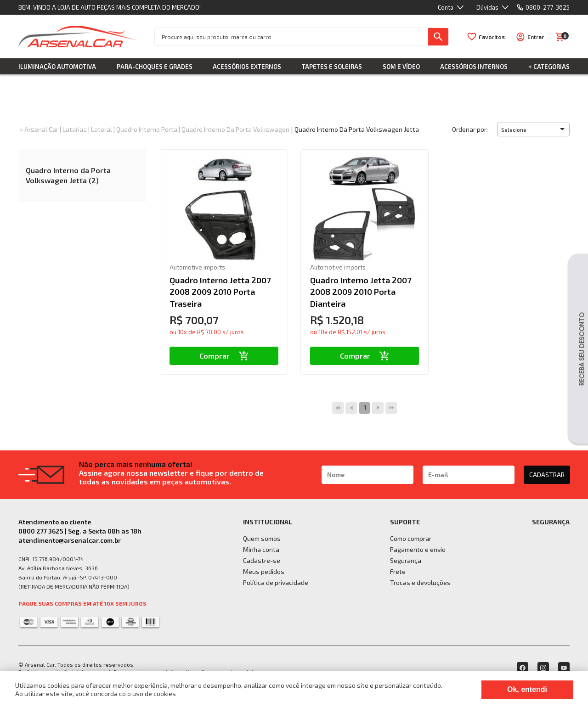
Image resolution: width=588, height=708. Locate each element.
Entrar (536, 37)
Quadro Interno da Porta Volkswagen (235, 129)
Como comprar (411, 538)
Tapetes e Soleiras (332, 67)
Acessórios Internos (474, 67)
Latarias (75, 129)
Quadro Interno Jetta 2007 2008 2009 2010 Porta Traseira (220, 292)
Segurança (406, 560)
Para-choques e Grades (155, 67)
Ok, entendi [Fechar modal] (527, 689)
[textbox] (291, 37)
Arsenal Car (41, 129)
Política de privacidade (276, 582)
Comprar (224, 356)
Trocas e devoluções (420, 582)
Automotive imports (197, 267)
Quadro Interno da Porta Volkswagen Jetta (357, 129)
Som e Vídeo (401, 67)
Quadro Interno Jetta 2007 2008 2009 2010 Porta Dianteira (361, 292)
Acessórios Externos (247, 67)
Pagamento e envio (418, 549)
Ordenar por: (470, 129)
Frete (398, 571)
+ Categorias (549, 67)
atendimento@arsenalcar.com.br (70, 540)
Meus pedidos (264, 571)
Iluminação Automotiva (57, 67)
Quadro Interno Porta (147, 129)
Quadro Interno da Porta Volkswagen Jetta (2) (68, 175)
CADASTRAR (547, 475)
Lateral (102, 129)
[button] (533, 129)
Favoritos (492, 37)
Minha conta (261, 549)
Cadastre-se (262, 560)
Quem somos (262, 538)
